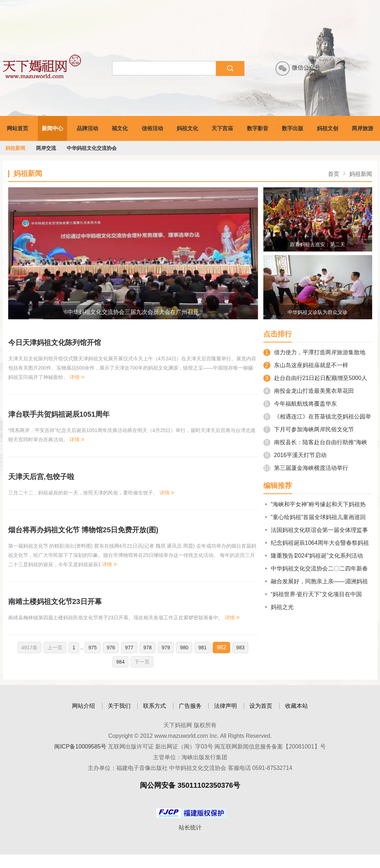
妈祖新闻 (15, 148)
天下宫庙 (222, 128)
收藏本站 (297, 706)
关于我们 (119, 706)
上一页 (55, 648)
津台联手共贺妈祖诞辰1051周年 (59, 414)
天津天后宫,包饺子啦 (41, 477)
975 (93, 648)
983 (240, 648)
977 (129, 648)
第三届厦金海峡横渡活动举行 (306, 468)
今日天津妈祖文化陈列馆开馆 (55, 342)
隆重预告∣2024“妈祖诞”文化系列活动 (313, 556)
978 (148, 648)
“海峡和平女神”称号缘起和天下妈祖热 (315, 504)
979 (166, 648)
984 (120, 662)
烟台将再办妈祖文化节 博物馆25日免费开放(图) (83, 530)
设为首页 (261, 706)
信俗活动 (152, 128)
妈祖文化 (187, 128)
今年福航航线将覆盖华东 (300, 404)
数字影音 (258, 128)
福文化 (120, 128)
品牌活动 (87, 128)
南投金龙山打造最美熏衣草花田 (309, 391)
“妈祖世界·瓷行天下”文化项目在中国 (313, 594)
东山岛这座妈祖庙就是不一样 (306, 365)
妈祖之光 (278, 607)
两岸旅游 (363, 128)
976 (111, 648)
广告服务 (190, 706)
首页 (334, 174)
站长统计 (190, 828)
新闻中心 (52, 128)
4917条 (29, 648)
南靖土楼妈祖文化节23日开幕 (55, 601)
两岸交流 (46, 148)
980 (184, 648)
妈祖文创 (328, 128)
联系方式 (154, 706)
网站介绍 (83, 706)
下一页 (142, 662)
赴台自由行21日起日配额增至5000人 (315, 378)
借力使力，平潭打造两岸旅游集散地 (314, 352)
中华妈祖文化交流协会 (92, 148)
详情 (77, 377)
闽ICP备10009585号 (80, 747)
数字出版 (293, 128)
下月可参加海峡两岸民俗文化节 (309, 429)
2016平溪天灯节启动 (295, 455)
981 (202, 648)
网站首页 (17, 128)
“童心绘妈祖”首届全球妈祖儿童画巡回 (315, 517)
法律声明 (226, 706)
